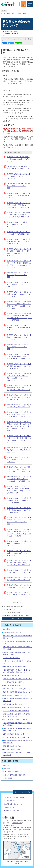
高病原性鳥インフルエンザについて (16, 695)
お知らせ (7, 765)
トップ (3, 14)
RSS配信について (10, 801)
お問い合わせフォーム (17, 619)
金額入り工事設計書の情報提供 (15, 775)
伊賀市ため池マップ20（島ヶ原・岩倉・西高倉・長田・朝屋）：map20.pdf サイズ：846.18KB (18, 356)
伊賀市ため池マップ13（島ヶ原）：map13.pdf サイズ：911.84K (16, 285)
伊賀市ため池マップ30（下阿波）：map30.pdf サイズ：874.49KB (16, 460)
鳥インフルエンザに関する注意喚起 (16, 711)
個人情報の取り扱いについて (13, 804)
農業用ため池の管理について (14, 734)
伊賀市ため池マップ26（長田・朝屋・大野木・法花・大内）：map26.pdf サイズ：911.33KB (18, 414)
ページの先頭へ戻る (24, 792)
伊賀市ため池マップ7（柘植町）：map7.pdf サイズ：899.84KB (16, 224)
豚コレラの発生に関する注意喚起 (15, 720)
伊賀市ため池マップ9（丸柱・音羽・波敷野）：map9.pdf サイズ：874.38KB (17, 241)
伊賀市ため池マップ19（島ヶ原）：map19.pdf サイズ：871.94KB (16, 347)
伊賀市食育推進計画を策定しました (16, 707)
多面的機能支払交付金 (11, 772)
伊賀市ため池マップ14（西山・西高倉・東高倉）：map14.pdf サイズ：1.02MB (18, 294)
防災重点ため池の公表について (15, 749)
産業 (19, 14)
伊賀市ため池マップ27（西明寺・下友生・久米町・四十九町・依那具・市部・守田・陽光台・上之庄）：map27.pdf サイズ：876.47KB (18, 426)
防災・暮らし (12, 14)
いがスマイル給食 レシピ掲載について (18, 737)
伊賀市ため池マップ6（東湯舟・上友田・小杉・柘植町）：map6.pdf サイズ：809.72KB (17, 215)
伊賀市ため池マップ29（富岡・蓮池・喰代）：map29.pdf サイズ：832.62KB (18, 450)
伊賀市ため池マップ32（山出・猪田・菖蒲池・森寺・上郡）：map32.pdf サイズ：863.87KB (18, 479)
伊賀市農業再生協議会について (15, 685)
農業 (24, 14)
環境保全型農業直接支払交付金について (18, 692)
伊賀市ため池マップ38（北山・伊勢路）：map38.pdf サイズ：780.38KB (18, 543)
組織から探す (20, 797)
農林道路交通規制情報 (11, 675)
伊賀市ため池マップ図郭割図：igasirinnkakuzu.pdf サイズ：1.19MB (17, 159)
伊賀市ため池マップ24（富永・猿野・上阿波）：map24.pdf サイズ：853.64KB (18, 397)
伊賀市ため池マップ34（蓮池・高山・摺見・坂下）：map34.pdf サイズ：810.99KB (18, 500)
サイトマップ (8, 797)
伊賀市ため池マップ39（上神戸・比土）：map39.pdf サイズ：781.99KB (18, 553)
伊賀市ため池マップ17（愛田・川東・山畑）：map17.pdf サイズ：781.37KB (18, 328)
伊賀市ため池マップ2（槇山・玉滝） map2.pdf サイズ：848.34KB (17, 176)
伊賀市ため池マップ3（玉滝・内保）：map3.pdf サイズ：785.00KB (18, 186)
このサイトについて (10, 807)
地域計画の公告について (12, 629)
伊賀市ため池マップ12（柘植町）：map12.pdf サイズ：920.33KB (16, 275)
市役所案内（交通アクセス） (13, 811)
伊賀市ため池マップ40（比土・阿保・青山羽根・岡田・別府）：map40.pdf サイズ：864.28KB (18, 563)
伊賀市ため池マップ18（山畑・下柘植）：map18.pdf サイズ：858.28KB (18, 337)
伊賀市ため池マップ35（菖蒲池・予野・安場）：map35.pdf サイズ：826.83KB (18, 510)
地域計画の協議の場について (14, 632)
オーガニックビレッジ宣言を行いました (18, 689)
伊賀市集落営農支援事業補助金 (15, 667)
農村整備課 (8, 778)
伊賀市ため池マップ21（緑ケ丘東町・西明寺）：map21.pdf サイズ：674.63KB (18, 366)
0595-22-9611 (17, 823)
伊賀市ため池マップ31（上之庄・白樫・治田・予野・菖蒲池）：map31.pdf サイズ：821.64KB (18, 469)
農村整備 (7, 768)
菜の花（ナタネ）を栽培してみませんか (18, 679)
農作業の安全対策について (13, 704)
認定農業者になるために (12, 746)
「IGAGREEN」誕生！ (12, 658)
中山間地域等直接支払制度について (16, 682)
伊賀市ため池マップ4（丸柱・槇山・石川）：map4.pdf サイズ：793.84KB (18, 195)
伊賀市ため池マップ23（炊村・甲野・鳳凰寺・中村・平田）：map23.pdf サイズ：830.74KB (18, 388)
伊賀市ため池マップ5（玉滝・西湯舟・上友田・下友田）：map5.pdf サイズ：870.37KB (17, 205)
